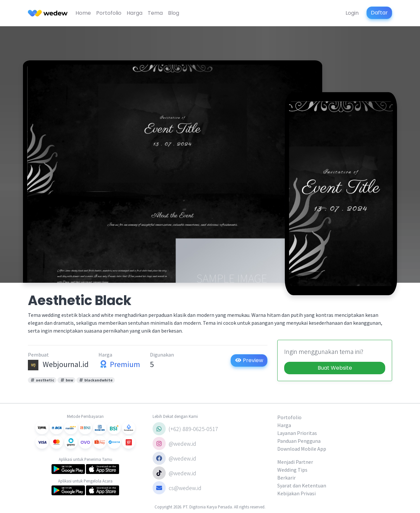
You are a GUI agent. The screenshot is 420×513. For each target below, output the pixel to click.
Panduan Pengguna (299, 441)
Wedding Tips (292, 470)
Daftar (379, 13)
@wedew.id (174, 443)
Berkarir (286, 478)
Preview (249, 360)
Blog (174, 13)
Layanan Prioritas (297, 433)
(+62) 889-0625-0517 (185, 429)
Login (352, 13)
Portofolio (109, 13)
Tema (155, 13)
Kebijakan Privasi (296, 493)
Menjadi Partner (295, 462)
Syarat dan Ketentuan (302, 485)
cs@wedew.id (177, 488)
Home (83, 13)
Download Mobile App (302, 449)
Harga (135, 13)
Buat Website (335, 368)
